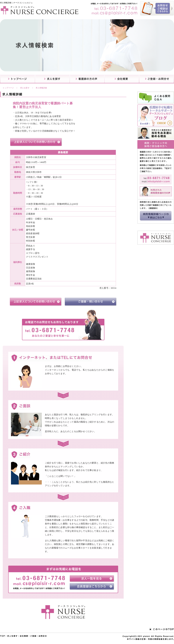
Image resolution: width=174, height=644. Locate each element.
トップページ (8, 88)
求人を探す (25, 88)
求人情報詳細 (41, 88)
